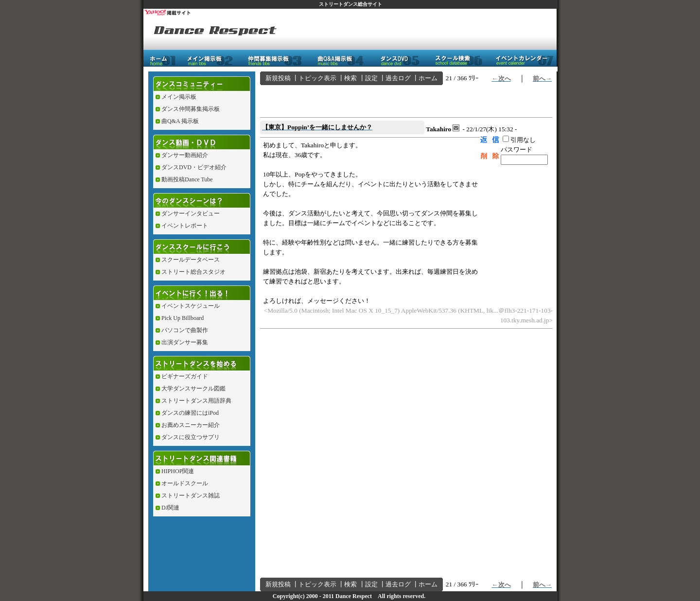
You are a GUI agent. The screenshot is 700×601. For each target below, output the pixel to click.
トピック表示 (317, 78)
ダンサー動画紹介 (185, 155)
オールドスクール (185, 483)
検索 (350, 78)
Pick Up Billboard (183, 318)
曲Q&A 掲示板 (180, 121)
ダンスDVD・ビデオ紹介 (194, 167)
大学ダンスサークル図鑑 (193, 389)
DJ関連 (170, 508)
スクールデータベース (191, 260)
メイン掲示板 (179, 97)
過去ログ (398, 78)
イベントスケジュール (191, 306)
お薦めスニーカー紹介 (191, 425)
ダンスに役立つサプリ (191, 437)
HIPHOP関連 (178, 471)
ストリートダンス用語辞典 (196, 401)
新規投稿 (278, 78)
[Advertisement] (374, 100)
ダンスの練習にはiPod (190, 413)
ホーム (428, 78)
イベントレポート (185, 226)
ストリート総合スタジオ (193, 272)
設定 (371, 78)
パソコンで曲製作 (185, 330)
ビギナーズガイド (185, 376)
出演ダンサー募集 (185, 342)
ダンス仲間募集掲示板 (191, 109)
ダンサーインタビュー (191, 213)
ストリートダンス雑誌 (191, 495)
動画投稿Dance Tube (187, 179)
